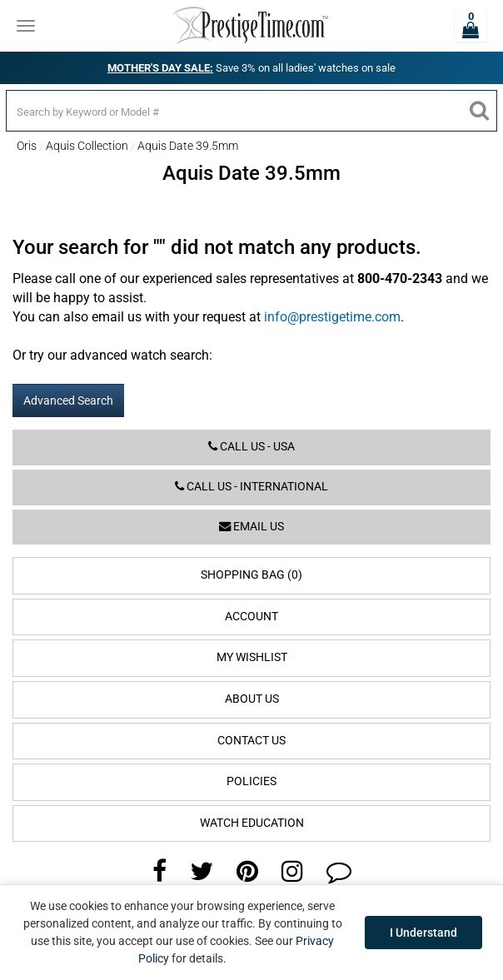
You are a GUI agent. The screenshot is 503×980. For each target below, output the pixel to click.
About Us (252, 699)
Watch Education (252, 823)
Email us (251, 527)
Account (251, 617)
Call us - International (251, 487)
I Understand (423, 933)
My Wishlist (252, 657)
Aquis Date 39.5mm (188, 146)
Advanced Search (68, 400)
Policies (251, 781)
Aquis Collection (87, 146)
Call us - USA (251, 447)
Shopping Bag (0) (251, 575)
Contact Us (251, 741)
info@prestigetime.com (332, 317)
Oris (27, 146)
